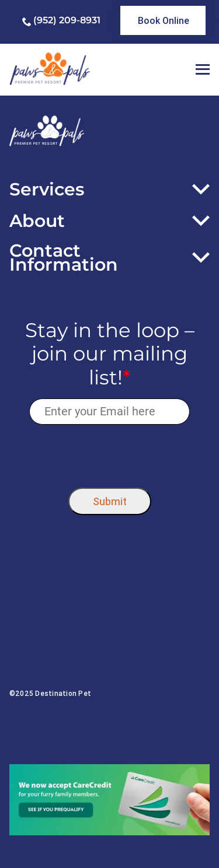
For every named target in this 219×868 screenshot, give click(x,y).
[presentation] (109, 454)
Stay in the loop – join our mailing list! (110, 354)
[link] (163, 20)
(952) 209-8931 (67, 20)
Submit (110, 501)
